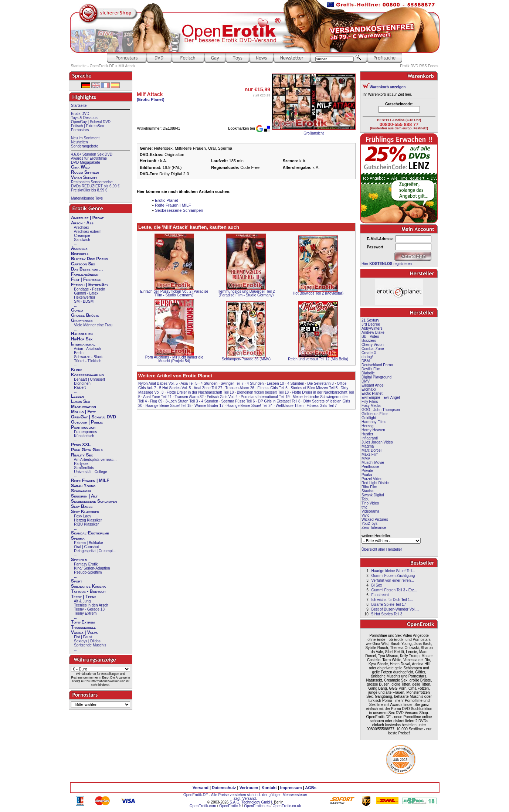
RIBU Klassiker (86, 524)
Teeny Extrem (85, 613)
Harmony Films (374, 422)
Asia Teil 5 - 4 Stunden (199, 383)
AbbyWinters (372, 328)
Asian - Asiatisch (87, 349)
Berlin (79, 353)
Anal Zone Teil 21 (157, 397)
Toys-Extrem (83, 622)
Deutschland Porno (377, 365)
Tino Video (370, 503)
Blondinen (82, 383)
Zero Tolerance (374, 528)
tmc (364, 507)
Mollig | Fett (83, 412)
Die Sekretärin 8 (320, 383)
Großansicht (313, 133)
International (83, 344)
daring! (367, 357)
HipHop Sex (82, 339)
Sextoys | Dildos (87, 641)
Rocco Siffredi (85, 172)
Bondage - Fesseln (89, 289)
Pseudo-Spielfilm (88, 572)
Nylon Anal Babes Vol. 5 (158, 383)
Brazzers (369, 341)
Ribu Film (369, 487)
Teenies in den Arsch (91, 605)
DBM (366, 361)
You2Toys (369, 524)
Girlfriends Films (375, 414)
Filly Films (370, 402)
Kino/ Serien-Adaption (92, 568)
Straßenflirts (84, 468)
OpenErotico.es (257, 806)
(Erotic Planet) (151, 99)
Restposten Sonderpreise (92, 182)
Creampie (82, 236)
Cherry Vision (373, 345)
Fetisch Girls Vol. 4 (222, 397)
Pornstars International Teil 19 (265, 397)
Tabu (366, 499)
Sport (77, 581)
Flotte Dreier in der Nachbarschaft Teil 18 (200, 392)
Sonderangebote (85, 146)
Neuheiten (79, 142)
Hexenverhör (84, 297)
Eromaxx (369, 389)
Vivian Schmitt (84, 177)
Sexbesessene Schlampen (94, 501)
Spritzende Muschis (90, 645)
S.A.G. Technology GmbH (251, 802)
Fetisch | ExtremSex (87, 126)
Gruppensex (82, 320)
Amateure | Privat (87, 218)
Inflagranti (370, 438)
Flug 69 (156, 401)
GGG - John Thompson (381, 410)
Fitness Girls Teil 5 (272, 388)
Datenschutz (224, 788)
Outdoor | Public (87, 422)
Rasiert (80, 388)
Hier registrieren (387, 264)
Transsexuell (83, 627)
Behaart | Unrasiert (89, 379)
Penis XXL (81, 445)
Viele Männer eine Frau (93, 325)
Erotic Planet (166, 200)
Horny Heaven (373, 430)
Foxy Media (371, 406)
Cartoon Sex (83, 264)
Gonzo (77, 310)
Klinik (77, 370)
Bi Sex (376, 585)
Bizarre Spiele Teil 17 (388, 604)
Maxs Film (370, 454)
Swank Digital (373, 495)
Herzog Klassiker (88, 520)
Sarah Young (83, 486)
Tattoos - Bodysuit (89, 591)
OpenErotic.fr (230, 806)
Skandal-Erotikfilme (90, 533)
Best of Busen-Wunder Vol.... (395, 609)
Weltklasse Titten (290, 406)
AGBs (311, 788)
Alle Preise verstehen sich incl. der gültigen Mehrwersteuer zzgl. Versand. (259, 797)
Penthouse (370, 467)
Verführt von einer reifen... (392, 580)
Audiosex (79, 248)
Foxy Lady (82, 516)
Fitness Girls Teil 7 (322, 406)
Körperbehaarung (87, 375)
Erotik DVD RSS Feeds (419, 66)
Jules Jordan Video (377, 442)
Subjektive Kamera (88, 586)
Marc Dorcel (371, 450)
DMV (366, 381)
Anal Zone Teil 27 (208, 388)
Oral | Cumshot (86, 547)
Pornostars (80, 130)
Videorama (370, 511)
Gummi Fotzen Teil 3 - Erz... (394, 590)
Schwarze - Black (88, 357)
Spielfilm (79, 560)
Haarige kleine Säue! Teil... (393, 571)
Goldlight (369, 418)
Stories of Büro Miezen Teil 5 (314, 388)
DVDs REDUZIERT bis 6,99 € (95, 186)
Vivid (366, 515)
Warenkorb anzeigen (388, 87)
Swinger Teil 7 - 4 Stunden (242, 383)
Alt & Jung (82, 601)
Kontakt (269, 788)
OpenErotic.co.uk (287, 806)
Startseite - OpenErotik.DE (93, 66)
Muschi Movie (373, 463)
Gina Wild (80, 167)
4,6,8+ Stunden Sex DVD (92, 154)
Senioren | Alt (84, 496)
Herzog (367, 426)
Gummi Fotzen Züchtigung (393, 576)
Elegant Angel (373, 385)
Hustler (367, 434)
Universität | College (90, 472)
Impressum (291, 788)
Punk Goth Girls (87, 450)
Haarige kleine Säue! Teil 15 (168, 406)
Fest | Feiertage (86, 279)
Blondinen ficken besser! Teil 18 (263, 392)
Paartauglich (83, 427)
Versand (201, 788)
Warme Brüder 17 (209, 406)
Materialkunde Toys (87, 198)
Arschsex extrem (88, 232)
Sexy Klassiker (85, 512)
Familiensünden (85, 274)
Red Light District (376, 483)
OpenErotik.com (203, 806)
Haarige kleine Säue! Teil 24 (250, 406)
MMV (366, 458)
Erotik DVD (80, 114)
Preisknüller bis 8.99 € (89, 190)
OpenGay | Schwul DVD (91, 122)
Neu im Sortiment (85, 138)
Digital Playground (376, 377)
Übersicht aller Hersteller (382, 549)
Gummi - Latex (86, 293)
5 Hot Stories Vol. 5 (175, 388)
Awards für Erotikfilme (89, 158)
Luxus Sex (81, 401)
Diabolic (368, 373)
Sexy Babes (82, 506)
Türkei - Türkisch (88, 361)
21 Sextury (370, 320)
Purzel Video (372, 479)
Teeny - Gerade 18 (89, 609)
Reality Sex (82, 455)
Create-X (369, 353)
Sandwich (82, 240)
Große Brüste (85, 315)
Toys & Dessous (84, 118)
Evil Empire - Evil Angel (381, 397)
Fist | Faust (83, 637)
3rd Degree (371, 324)
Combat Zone (373, 349)
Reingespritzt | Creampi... (95, 551)
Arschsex (82, 227)
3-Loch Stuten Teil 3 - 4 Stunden (192, 401)
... (75, 244)
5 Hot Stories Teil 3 (387, 614)
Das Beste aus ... (87, 269)
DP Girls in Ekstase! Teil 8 (279, 401)
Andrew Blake (373, 332)
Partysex (81, 464)
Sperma (78, 538)
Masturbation (84, 407)
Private (367, 471)
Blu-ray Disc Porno (89, 259)
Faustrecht (380, 595)
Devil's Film (371, 369)
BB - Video (370, 337)
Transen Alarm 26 (240, 388)
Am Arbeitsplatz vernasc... (95, 460)
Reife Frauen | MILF (90, 480)
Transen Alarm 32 (189, 397)
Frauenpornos (85, 432)
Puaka (367, 475)
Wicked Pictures (375, 519)
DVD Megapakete (86, 162)
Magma (368, 446)
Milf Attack (127, 66)
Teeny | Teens (84, 597)
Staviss (367, 491)
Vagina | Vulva (84, 632)
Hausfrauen (82, 334)
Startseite (79, 106)
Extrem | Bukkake (88, 543)
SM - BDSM (84, 301)
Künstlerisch (84, 436)
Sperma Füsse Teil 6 (238, 401)
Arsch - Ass (82, 223)
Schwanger (81, 491)
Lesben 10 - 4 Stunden (286, 383)
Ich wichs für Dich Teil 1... (392, 600)
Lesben (77, 396)
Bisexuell (80, 254)
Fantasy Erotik (86, 564)
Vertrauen (249, 788)
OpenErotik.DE (196, 795)
